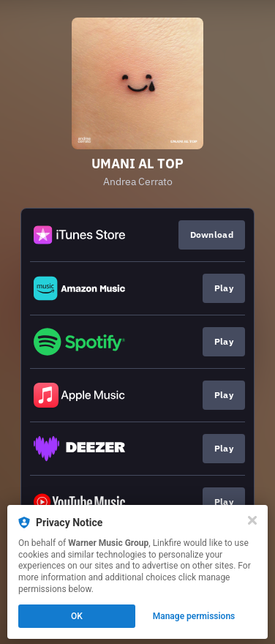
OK (77, 616)
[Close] (252, 520)
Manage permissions (194, 616)
